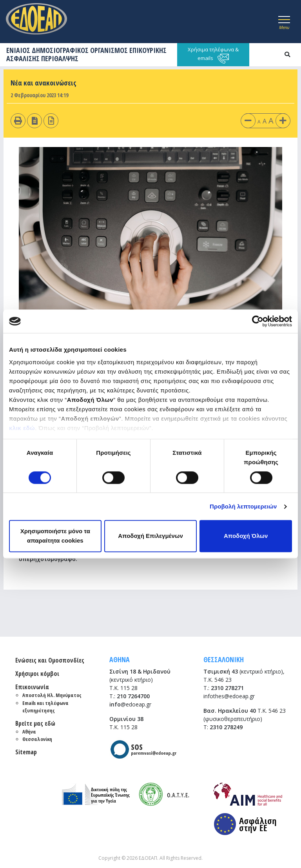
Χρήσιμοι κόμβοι (37, 674)
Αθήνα (29, 732)
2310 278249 (226, 727)
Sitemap (26, 752)
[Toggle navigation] (284, 22)
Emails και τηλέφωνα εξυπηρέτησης (45, 707)
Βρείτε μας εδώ (35, 723)
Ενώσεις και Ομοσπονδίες (50, 660)
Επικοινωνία (32, 687)
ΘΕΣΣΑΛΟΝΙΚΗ (224, 659)
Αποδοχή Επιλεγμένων (150, 536)
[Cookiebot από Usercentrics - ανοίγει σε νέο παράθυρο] (258, 321)
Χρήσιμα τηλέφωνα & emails (213, 55)
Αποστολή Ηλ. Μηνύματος (52, 695)
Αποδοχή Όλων (246, 536)
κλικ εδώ (22, 428)
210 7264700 (133, 696)
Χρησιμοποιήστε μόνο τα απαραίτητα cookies (55, 536)
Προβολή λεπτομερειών (243, 506)
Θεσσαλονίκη (37, 739)
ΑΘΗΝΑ (120, 659)
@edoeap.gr (130, 704)
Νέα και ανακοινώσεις (44, 83)
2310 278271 (227, 688)
